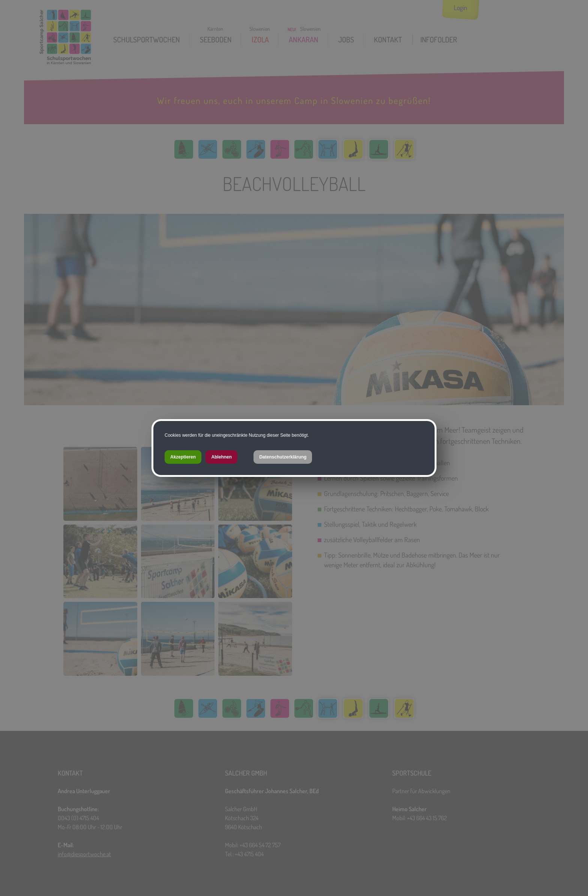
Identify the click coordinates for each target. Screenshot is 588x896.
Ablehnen (221, 457)
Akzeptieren (183, 457)
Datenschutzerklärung (283, 457)
